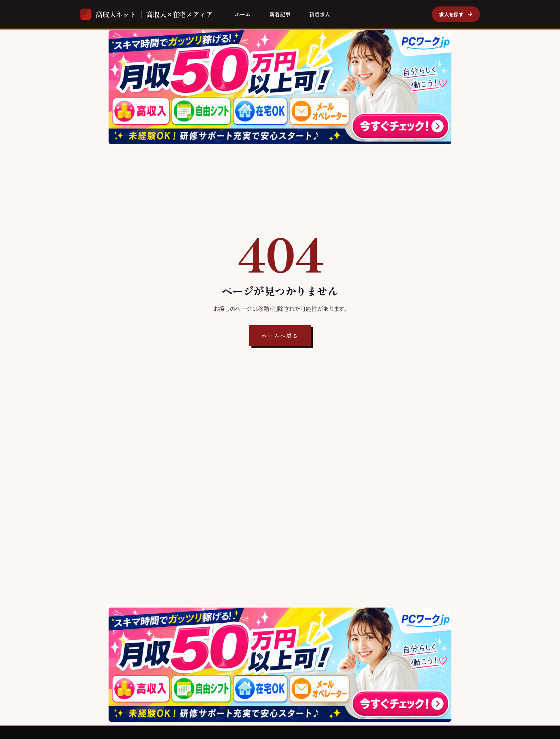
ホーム (243, 14)
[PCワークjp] (280, 87)
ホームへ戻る (280, 336)
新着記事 (280, 14)
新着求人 (320, 14)
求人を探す (456, 14)
